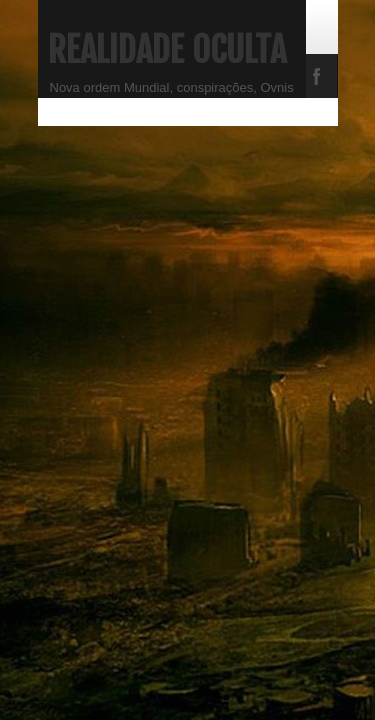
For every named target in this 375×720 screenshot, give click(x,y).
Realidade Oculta (167, 50)
